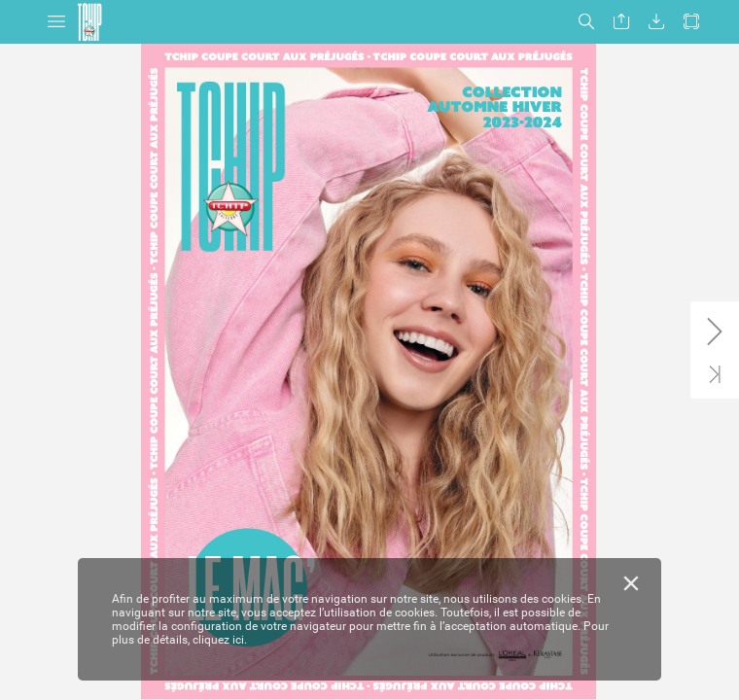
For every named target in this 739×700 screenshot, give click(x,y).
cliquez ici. (220, 640)
